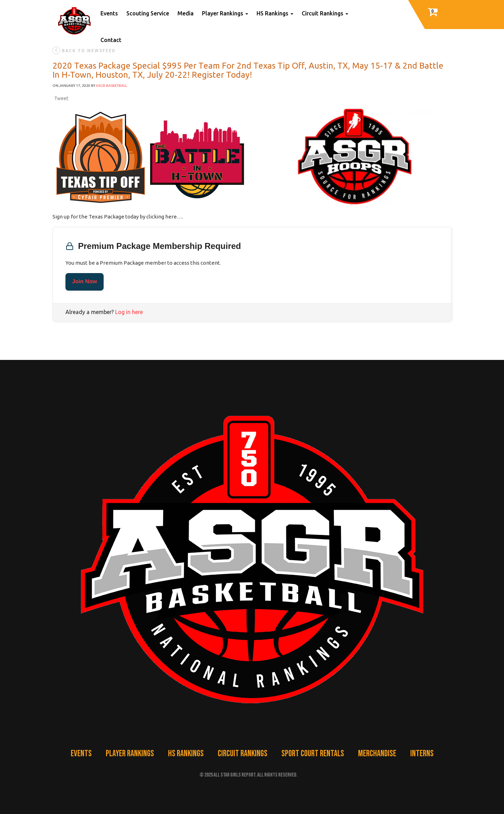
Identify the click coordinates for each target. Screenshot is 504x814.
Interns (422, 754)
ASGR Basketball (111, 86)
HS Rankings (275, 13)
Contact (111, 40)
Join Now (85, 282)
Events (109, 13)
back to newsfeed (84, 50)
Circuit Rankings (325, 13)
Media (185, 13)
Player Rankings (225, 13)
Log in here (129, 312)
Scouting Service (148, 13)
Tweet (61, 98)
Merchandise (377, 754)
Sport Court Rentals (313, 754)
